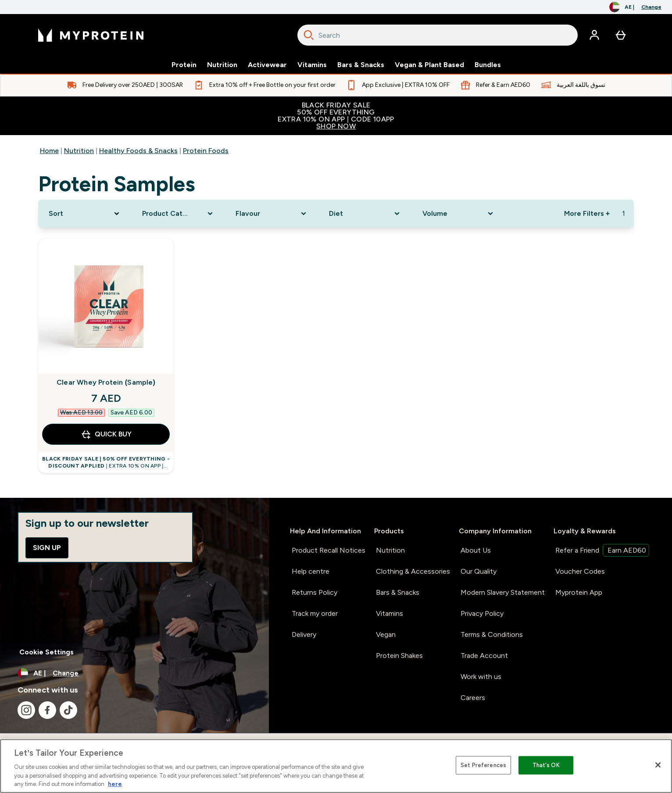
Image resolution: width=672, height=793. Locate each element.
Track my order (315, 613)
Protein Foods (206, 151)
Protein (184, 65)
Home (49, 151)
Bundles (488, 65)
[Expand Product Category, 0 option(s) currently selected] (178, 214)
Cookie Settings (46, 652)
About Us (476, 550)
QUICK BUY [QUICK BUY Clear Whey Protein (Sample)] (106, 434)
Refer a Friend (602, 550)
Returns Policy (315, 592)
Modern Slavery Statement (503, 592)
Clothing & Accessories (413, 571)
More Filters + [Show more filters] (587, 213)
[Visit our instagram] (26, 710)
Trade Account (484, 655)
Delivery (304, 634)
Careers (473, 698)
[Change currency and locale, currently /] (635, 7)
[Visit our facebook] (47, 710)
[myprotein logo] (91, 35)
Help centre (311, 571)
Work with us (481, 677)
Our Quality (479, 571)
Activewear (267, 65)
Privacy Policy (482, 613)
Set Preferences (483, 765)
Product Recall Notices (329, 550)
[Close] (658, 765)
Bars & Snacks (361, 65)
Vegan (386, 634)
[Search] (309, 35)
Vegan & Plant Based (429, 65)
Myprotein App (579, 592)
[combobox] (438, 35)
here (115, 784)
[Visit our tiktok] (68, 710)
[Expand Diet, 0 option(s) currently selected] (365, 214)
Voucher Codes (580, 571)
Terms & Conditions (492, 634)
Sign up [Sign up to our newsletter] (47, 548)
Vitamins (312, 65)
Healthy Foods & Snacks (138, 151)
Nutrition (222, 65)
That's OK (546, 765)
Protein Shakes (399, 655)
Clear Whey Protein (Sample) (106, 382)
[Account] (594, 35)
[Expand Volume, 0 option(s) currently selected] (459, 214)
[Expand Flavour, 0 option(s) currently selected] (272, 214)
